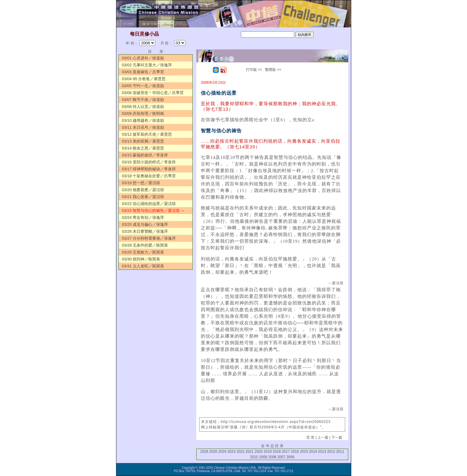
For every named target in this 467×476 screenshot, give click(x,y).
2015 (304, 452)
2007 (281, 457)
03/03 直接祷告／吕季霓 (143, 72)
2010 (254, 457)
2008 (272, 457)
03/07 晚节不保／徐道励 (143, 100)
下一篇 (337, 437)
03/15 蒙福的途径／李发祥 (145, 155)
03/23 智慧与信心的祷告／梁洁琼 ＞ (153, 211)
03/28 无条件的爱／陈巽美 (145, 245)
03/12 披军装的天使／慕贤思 (147, 134)
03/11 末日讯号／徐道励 (143, 127)
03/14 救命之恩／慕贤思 (143, 148)
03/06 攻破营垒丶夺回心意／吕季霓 (153, 93)
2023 (231, 452)
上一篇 (323, 437)
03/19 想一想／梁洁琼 (141, 183)
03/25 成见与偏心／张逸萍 (145, 224)
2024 (222, 452)
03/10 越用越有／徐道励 (143, 120)
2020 (259, 452)
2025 (213, 452)
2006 (290, 457)
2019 (268, 452)
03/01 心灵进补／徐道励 (143, 58)
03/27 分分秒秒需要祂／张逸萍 (149, 238)
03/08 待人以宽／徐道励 (143, 107)
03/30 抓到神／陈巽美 (141, 259)
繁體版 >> (273, 70)
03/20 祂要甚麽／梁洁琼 (143, 190)
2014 (313, 452)
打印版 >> (254, 70)
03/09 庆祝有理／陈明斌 (143, 113)
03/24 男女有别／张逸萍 (143, 218)
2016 (295, 452)
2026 (204, 452)
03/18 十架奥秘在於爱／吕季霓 (149, 176)
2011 (340, 452)
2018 (277, 452)
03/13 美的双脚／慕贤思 (143, 141)
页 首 (310, 437)
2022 (240, 452)
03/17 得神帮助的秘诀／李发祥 (149, 169)
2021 (249, 452)
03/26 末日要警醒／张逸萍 (145, 231)
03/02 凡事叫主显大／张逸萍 (147, 65)
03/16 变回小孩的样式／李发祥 (149, 162)
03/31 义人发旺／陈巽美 (143, 266)
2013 (322, 452)
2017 (286, 452)
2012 (331, 452)
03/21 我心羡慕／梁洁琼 (143, 197)
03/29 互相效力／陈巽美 (143, 252)
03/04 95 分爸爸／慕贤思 (144, 79)
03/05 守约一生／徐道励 (143, 86)
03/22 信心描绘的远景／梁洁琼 (149, 204)
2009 (263, 457)
